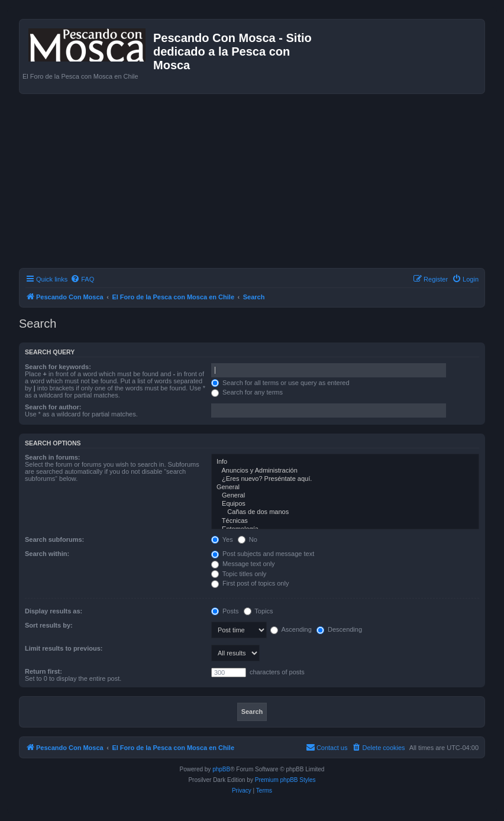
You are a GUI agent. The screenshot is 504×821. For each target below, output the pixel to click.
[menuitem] (82, 279)
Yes (222, 539)
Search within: (47, 554)
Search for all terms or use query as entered (280, 383)
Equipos (345, 504)
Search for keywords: (58, 367)
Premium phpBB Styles (285, 780)
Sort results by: (49, 625)
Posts (225, 611)
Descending (339, 629)
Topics (259, 611)
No (248, 539)
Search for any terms (247, 392)
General (345, 487)
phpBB (221, 769)
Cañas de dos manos (345, 512)
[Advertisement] (261, 183)
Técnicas (345, 521)
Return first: (43, 671)
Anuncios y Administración (345, 471)
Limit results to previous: (64, 648)
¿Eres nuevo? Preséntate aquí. (345, 479)
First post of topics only (250, 583)
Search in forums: (53, 457)
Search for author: (53, 407)
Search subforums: (54, 539)
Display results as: (54, 611)
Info (345, 462)
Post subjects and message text (263, 554)
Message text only (243, 564)
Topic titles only (239, 574)
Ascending (291, 629)
